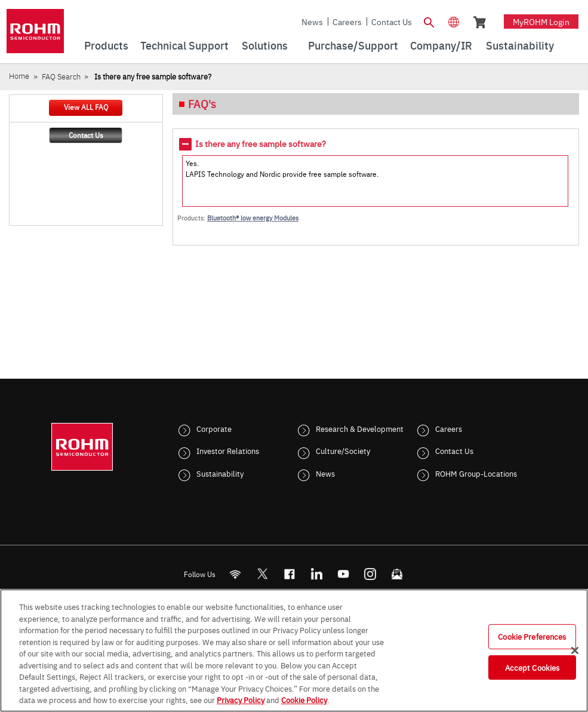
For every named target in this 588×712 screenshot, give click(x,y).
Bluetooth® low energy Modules (253, 218)
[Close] (575, 650)
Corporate (214, 428)
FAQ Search (61, 76)
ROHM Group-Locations (476, 473)
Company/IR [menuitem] (441, 45)
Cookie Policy (304, 699)
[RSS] (235, 574)
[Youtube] (343, 574)
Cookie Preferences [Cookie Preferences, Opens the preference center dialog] (532, 636)
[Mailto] (397, 574)
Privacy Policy (241, 699)
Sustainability (220, 473)
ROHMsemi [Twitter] (262, 574)
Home (19, 76)
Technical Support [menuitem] (184, 45)
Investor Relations (228, 450)
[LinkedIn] (316, 574)
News (312, 22)
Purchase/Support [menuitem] (353, 45)
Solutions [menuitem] (265, 45)
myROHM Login (541, 22)
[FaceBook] (289, 574)
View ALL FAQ (86, 107)
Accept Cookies (532, 667)
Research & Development (360, 428)
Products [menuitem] (106, 45)
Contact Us (392, 22)
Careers (347, 22)
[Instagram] (370, 574)
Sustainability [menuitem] (520, 45)
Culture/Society (343, 450)
